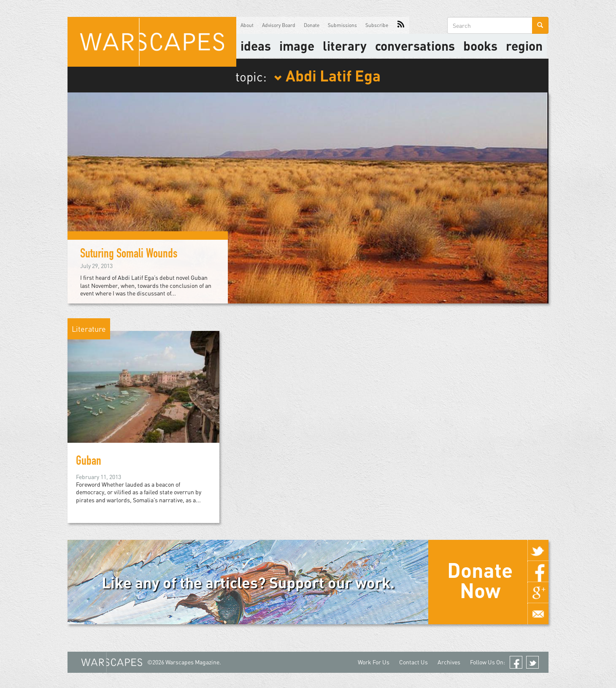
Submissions (342, 25)
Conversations (415, 46)
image (297, 46)
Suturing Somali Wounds (129, 255)
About (247, 25)
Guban (89, 462)
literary (345, 46)
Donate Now (480, 580)
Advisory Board (279, 25)
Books (480, 46)
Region (524, 46)
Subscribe (377, 25)
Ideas (256, 46)
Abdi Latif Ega (327, 75)
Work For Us (374, 662)
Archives (449, 662)
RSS (401, 25)
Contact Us (413, 662)
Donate (312, 25)
